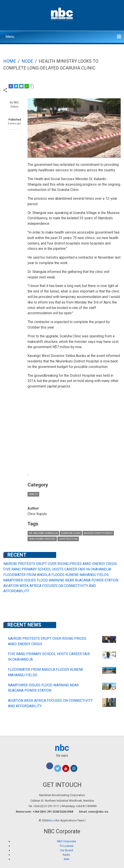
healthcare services (42, 539)
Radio (67, 855)
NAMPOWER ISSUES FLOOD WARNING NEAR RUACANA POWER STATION (61, 580)
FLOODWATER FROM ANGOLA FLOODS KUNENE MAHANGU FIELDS (56, 575)
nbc (62, 748)
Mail (67, 859)
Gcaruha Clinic (71, 533)
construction (68, 539)
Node (27, 61)
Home (10, 61)
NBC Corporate (67, 841)
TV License (66, 846)
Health (33, 494)
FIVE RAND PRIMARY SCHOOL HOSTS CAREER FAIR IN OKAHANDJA (57, 569)
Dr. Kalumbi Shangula (43, 533)
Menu (10, 37)
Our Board (67, 850)
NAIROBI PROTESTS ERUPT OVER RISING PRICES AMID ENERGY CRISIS (60, 564)
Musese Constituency (98, 533)
